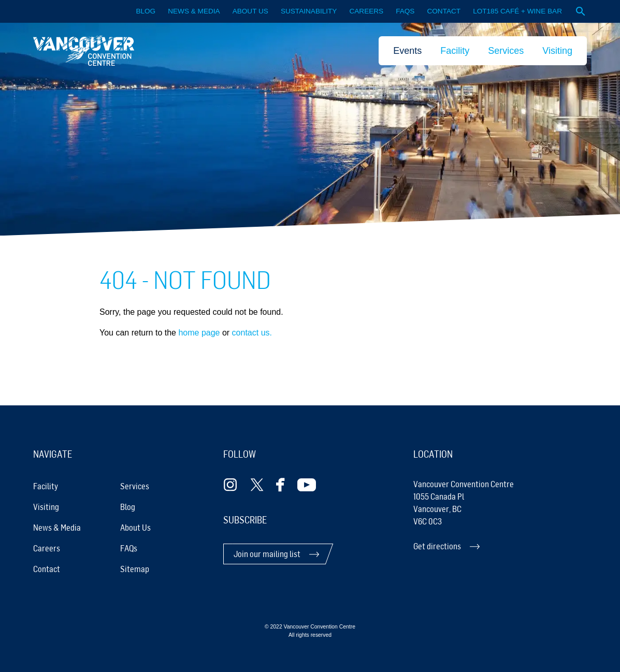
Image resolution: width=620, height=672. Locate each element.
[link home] (84, 50)
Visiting (557, 51)
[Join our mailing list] (276, 554)
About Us (250, 11)
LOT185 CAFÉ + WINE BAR (517, 11)
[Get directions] (500, 546)
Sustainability (309, 11)
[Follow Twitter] (257, 485)
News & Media (194, 11)
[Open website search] (581, 11)
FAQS (405, 11)
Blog (146, 11)
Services (506, 51)
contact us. (252, 333)
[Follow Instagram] (230, 485)
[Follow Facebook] (280, 485)
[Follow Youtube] (307, 485)
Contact (444, 11)
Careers (366, 11)
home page (199, 333)
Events (407, 51)
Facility (455, 51)
